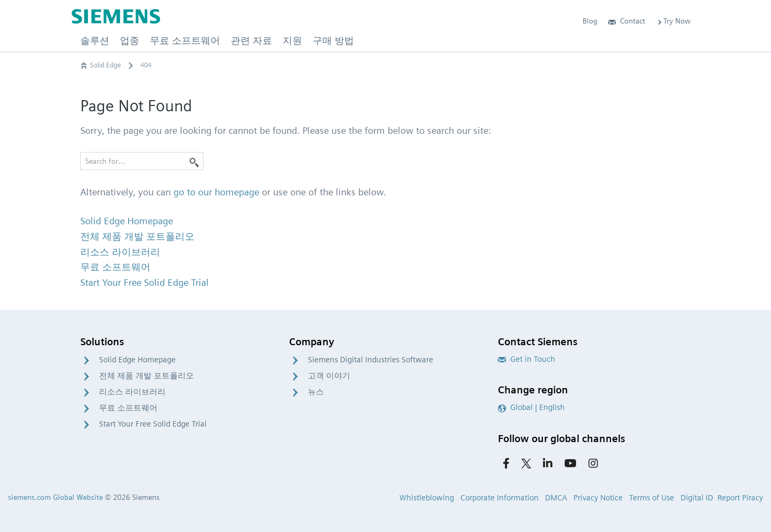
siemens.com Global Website (55, 497)
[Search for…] (142, 161)
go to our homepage (216, 192)
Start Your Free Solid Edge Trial (153, 424)
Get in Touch (527, 359)
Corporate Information (500, 498)
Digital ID (697, 498)
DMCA (556, 498)
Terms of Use (652, 498)
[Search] (194, 161)
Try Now (673, 21)
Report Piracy (740, 498)
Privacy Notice (598, 498)
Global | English (531, 407)
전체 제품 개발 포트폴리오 (146, 376)
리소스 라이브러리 (132, 392)
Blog (590, 21)
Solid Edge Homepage (137, 360)
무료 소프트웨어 (128, 408)
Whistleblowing (427, 498)
